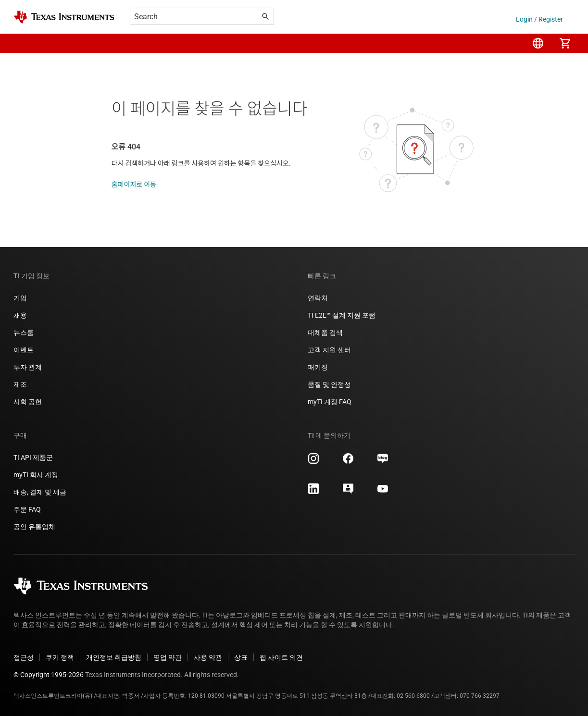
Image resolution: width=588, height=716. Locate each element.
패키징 (318, 367)
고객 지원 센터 (329, 350)
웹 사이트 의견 (281, 657)
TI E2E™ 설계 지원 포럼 (342, 315)
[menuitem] (538, 43)
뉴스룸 (24, 333)
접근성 (24, 657)
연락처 (318, 298)
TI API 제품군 (33, 457)
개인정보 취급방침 (114, 657)
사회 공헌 (28, 402)
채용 (20, 315)
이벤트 (24, 350)
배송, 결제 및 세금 (40, 492)
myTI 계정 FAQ (330, 402)
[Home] (64, 17)
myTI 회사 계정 (36, 475)
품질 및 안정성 (329, 384)
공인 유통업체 (34, 527)
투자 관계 (28, 367)
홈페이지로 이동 (134, 185)
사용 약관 (208, 657)
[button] (23, 43)
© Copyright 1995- (49, 675)
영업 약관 (168, 657)
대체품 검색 (325, 333)
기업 (20, 298)
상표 (241, 657)
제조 (20, 384)
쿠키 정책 (60, 657)
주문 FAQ (27, 509)
